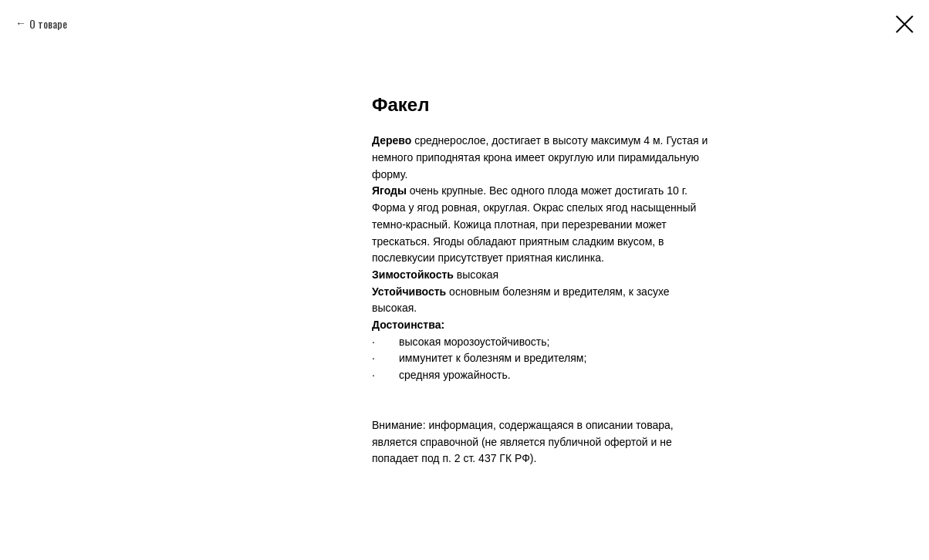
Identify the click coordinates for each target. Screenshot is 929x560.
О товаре (48, 24)
